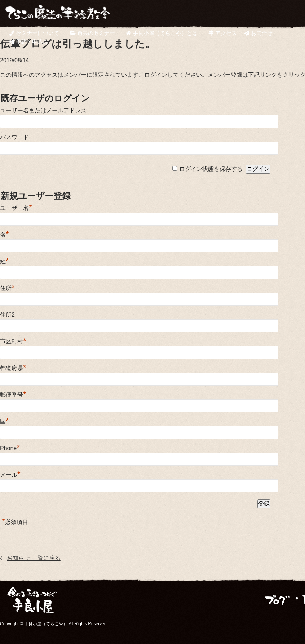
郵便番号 (13, 395)
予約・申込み (29, 42)
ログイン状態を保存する (211, 169)
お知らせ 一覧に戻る (34, 558)
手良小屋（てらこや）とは (162, 33)
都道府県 (13, 368)
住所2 (7, 315)
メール (10, 475)
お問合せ (258, 33)
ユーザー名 (16, 208)
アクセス (223, 33)
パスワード (14, 137)
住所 (7, 288)
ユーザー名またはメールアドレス (43, 110)
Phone (10, 448)
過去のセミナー (92, 33)
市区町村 (13, 341)
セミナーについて (34, 33)
